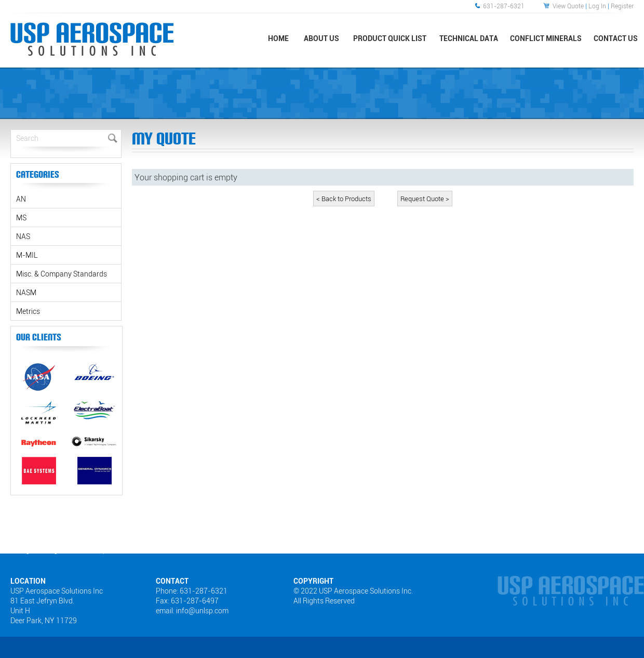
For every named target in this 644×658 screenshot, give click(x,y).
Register (622, 6)
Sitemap (95, 550)
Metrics (28, 311)
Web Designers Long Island (38, 550)
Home (278, 38)
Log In (597, 6)
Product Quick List (390, 38)
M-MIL (27, 255)
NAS (23, 236)
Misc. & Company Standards (62, 274)
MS (21, 218)
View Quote (568, 6)
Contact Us (616, 38)
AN (21, 199)
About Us (321, 38)
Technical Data (469, 38)
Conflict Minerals (546, 38)
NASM (26, 292)
